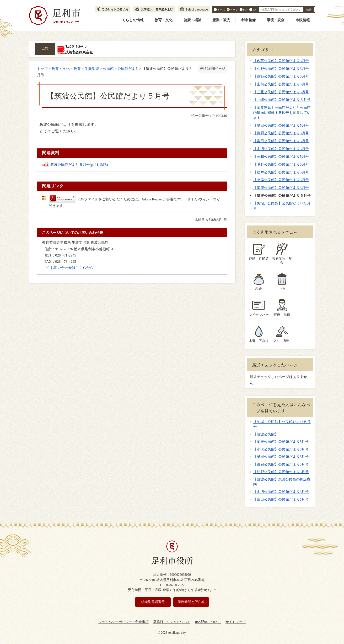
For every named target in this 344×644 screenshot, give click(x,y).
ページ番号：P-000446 (209, 116)
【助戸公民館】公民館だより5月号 (281, 172)
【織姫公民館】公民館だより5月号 (281, 76)
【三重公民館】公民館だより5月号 (281, 92)
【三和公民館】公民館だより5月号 (281, 156)
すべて (221, 10)
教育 (77, 69)
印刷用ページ (215, 69)
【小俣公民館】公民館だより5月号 (281, 180)
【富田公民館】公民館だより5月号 (281, 141)
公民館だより (128, 69)
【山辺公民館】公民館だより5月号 (281, 149)
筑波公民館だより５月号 (79, 165)
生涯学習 (92, 69)
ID (254, 10)
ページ (234, 10)
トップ (42, 69)
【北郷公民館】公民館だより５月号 (282, 100)
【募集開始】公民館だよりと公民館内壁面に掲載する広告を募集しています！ (282, 113)
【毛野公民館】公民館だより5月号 (281, 164)
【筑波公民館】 (266, 430)
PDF (246, 10)
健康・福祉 (192, 20)
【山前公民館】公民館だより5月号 (281, 84)
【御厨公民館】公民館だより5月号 (281, 133)
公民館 (108, 69)
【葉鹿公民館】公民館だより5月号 (281, 188)
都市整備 (248, 20)
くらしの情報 (133, 20)
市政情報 (303, 20)
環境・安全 (276, 20)
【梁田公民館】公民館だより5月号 (281, 125)
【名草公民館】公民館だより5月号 (281, 61)
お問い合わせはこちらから (72, 268)
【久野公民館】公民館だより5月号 (281, 69)
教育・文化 (164, 20)
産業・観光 (221, 20)
